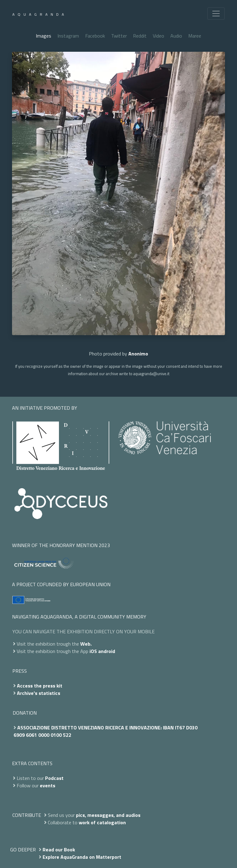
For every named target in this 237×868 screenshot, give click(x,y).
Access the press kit (40, 686)
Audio (176, 36)
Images (44, 36)
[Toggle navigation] (216, 14)
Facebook (95, 36)
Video (158, 36)
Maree (195, 36)
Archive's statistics (39, 693)
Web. (86, 644)
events (48, 785)
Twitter (119, 36)
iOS (93, 651)
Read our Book (59, 850)
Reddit (140, 36)
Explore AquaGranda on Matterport (82, 857)
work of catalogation (102, 822)
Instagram (68, 36)
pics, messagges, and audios (108, 815)
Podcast (54, 778)
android (107, 651)
